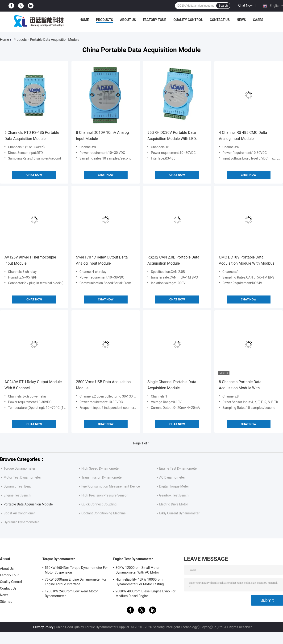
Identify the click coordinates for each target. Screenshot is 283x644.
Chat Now (245, 5)
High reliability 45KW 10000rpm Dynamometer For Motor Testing (140, 582)
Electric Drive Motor (174, 504)
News (241, 20)
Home (84, 20)
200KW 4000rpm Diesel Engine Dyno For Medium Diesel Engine (146, 594)
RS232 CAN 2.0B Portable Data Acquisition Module (173, 260)
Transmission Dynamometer (102, 477)
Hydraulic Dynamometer (21, 522)
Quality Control (188, 20)
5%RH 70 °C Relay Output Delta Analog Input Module (102, 260)
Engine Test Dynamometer (179, 468)
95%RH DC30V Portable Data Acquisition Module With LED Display (172, 136)
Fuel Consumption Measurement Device (111, 486)
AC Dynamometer (172, 477)
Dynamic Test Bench (19, 486)
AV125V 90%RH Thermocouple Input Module (30, 260)
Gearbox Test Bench (174, 495)
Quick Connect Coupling (99, 504)
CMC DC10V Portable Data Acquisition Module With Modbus (247, 260)
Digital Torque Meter (174, 486)
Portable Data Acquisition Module (28, 504)
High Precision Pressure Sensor (104, 495)
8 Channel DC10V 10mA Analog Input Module (102, 136)
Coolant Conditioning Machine (104, 513)
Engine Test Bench (17, 495)
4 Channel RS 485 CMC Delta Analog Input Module (243, 136)
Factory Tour (155, 20)
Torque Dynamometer (19, 468)
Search (223, 6)
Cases (258, 20)
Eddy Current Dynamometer (179, 513)
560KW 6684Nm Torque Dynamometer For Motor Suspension (76, 570)
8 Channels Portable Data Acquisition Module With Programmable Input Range (242, 385)
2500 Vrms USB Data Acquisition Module (103, 385)
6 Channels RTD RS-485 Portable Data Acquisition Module (32, 136)
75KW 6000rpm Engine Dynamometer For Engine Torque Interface (76, 582)
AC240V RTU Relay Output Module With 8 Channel (33, 385)
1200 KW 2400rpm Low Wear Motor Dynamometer (71, 594)
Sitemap (6, 602)
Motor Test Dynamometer (22, 477)
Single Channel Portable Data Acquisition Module (172, 385)
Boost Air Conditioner (19, 513)
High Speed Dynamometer (101, 468)
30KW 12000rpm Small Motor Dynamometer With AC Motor (137, 570)
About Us (128, 20)
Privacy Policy (43, 627)
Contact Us (220, 20)
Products (104, 20)
